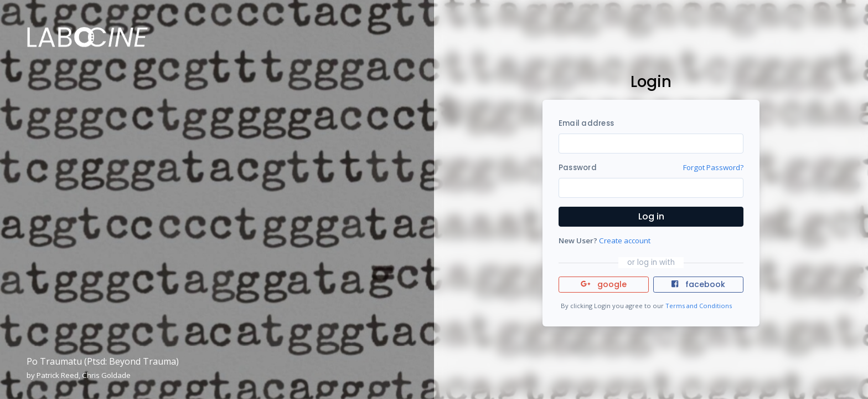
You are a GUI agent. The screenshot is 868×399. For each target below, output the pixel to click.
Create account (625, 241)
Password (578, 168)
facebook (698, 284)
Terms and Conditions (699, 306)
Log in (651, 216)
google (604, 284)
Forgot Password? (713, 167)
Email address (586, 123)
